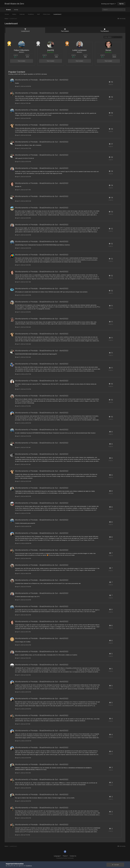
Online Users (47, 14)
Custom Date (118, 37)
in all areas (108, 37)
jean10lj (51, 50)
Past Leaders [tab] (65, 30)
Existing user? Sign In (109, 4)
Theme (65, 856)
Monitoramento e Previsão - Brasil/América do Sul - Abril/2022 (42, 80)
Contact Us (73, 856)
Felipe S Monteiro (22, 50)
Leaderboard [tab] (25, 30)
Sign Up (121, 4)
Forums (7, 14)
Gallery (14, 14)
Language (57, 856)
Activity (16, 10)
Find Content (22, 61)
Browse (8, 10)
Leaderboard (57, 14)
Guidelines (31, 14)
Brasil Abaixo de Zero (14, 4)
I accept (115, 865)
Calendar (22, 14)
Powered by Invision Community (65, 858)
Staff (38, 14)
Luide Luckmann (79, 50)
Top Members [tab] (105, 30)
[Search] (112, 10)
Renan (108, 50)
